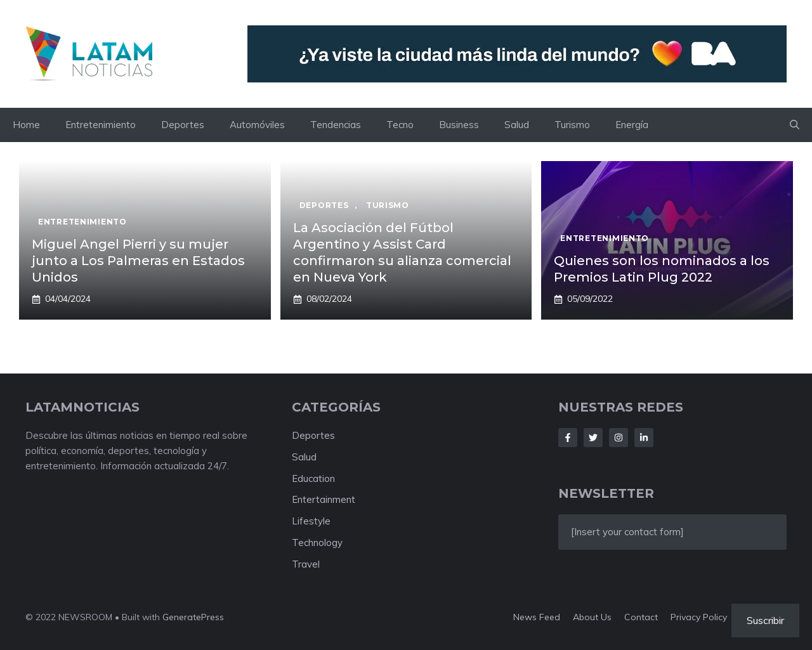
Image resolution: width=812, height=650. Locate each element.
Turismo (572, 125)
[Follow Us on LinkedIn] (644, 438)
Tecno (400, 125)
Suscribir (765, 620)
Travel (306, 564)
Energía (632, 125)
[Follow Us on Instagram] (619, 438)
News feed (537, 617)
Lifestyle (311, 521)
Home (26, 125)
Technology (317, 543)
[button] (795, 125)
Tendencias (336, 125)
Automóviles (257, 125)
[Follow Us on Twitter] (593, 438)
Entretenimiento (101, 125)
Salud (517, 125)
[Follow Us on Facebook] (568, 438)
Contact (641, 617)
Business (459, 125)
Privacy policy (699, 617)
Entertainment (324, 499)
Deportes (183, 125)
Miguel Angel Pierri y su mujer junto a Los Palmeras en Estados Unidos (138, 261)
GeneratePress (193, 617)
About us (592, 617)
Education (313, 478)
